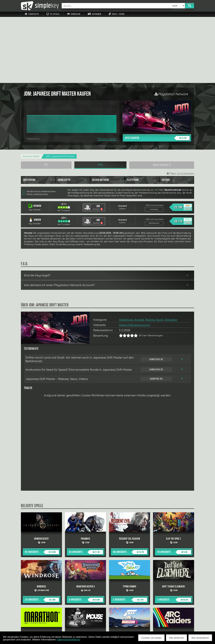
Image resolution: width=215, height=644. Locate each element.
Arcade (139, 254)
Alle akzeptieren (200, 638)
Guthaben (94, 14)
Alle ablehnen (176, 638)
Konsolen (74, 14)
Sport (160, 254)
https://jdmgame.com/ (135, 259)
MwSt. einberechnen (35, 128)
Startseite (32, 14)
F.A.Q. (89, 624)
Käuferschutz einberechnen (39, 125)
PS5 (100, 99)
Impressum (34, 624)
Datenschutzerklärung (69, 640)
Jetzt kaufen (157, 72)
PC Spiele (53, 14)
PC (46, 99)
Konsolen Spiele (31, 90)
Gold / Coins (117, 14)
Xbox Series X (162, 99)
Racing (150, 254)
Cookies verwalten (151, 638)
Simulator (171, 254)
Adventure (126, 254)
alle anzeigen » (107, 592)
